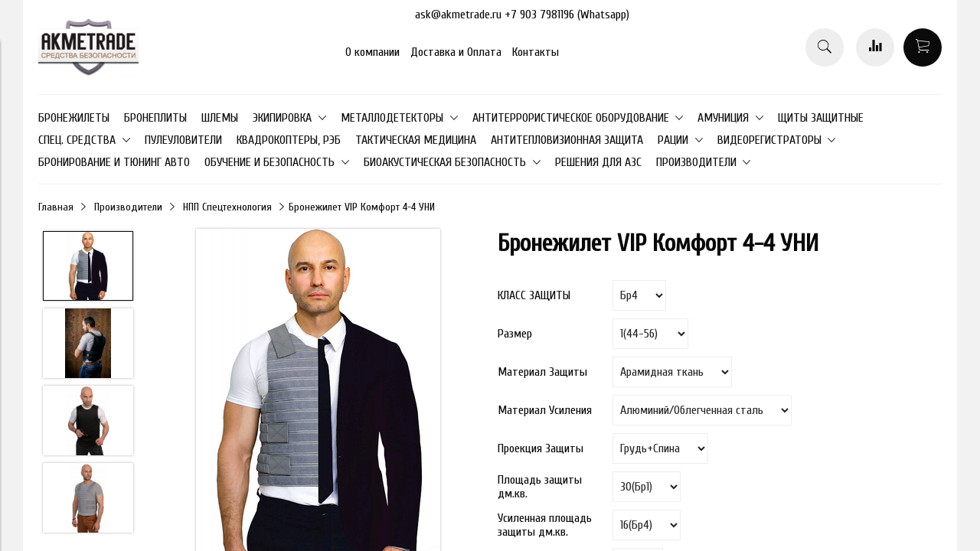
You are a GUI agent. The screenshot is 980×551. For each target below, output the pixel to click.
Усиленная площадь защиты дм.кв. (545, 525)
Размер (515, 334)
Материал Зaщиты (542, 372)
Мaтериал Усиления (545, 410)
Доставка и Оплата (456, 52)
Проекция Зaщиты (541, 448)
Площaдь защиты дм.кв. (540, 487)
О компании (372, 52)
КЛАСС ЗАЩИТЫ (534, 295)
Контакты (536, 52)
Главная (56, 207)
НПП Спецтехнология (227, 207)
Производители (128, 207)
